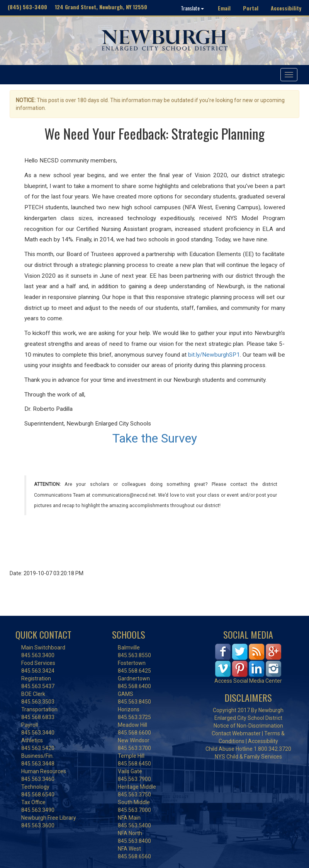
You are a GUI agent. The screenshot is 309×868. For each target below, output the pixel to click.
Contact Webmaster (236, 733)
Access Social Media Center (248, 681)
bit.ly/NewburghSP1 (214, 355)
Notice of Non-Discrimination (248, 726)
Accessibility (286, 8)
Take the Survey (155, 438)
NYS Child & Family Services (248, 757)
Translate (192, 8)
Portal (251, 8)
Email (224, 8)
